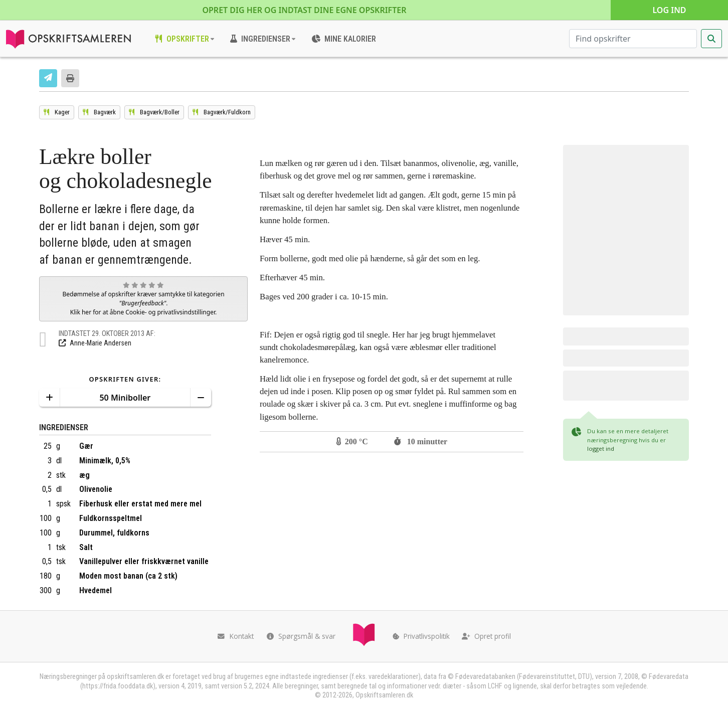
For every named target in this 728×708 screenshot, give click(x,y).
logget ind (601, 449)
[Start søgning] (711, 39)
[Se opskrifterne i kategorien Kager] (57, 112)
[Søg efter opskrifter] (633, 39)
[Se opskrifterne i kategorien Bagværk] (99, 112)
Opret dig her (304, 10)
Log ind (669, 10)
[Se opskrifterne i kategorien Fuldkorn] (222, 112)
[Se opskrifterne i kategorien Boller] (154, 112)
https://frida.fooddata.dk (118, 686)
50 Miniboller (125, 398)
